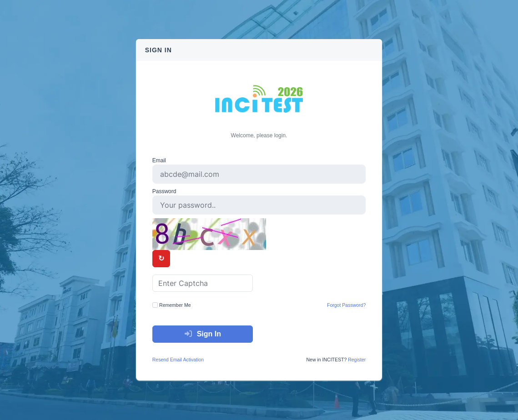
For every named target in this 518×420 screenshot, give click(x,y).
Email (159, 160)
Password (164, 191)
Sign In (202, 334)
